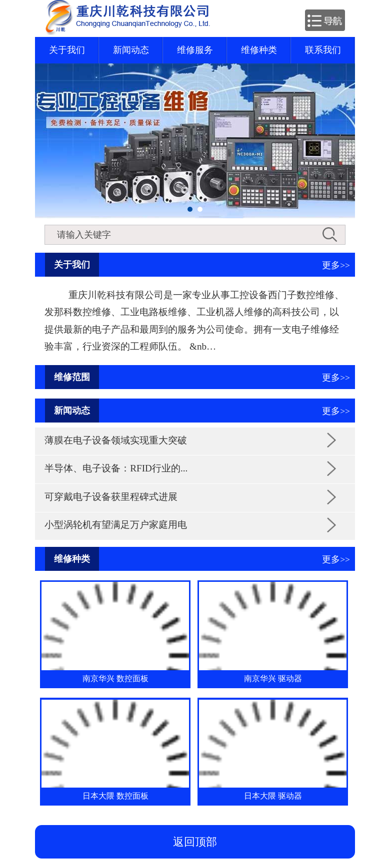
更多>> (336, 265)
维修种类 (259, 50)
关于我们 (67, 50)
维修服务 (195, 50)
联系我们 (323, 50)
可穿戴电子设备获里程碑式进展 (111, 497)
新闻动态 (131, 50)
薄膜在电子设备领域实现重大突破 (116, 440)
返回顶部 (195, 842)
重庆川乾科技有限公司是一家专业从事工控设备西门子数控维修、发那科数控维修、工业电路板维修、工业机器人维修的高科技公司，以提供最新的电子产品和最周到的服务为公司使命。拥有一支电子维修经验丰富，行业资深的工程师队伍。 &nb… (194, 321)
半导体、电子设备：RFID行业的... (116, 468)
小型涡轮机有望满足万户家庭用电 (116, 525)
